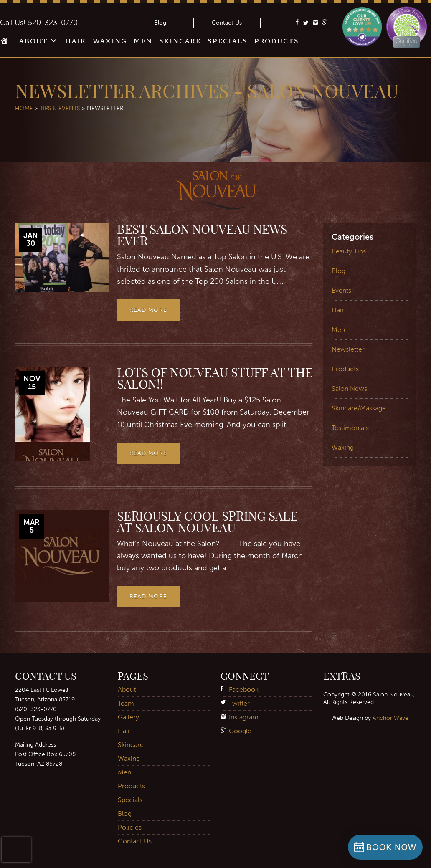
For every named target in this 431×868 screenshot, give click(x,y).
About (33, 41)
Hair (76, 41)
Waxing (110, 41)
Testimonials (350, 428)
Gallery (128, 717)
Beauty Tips (349, 251)
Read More (148, 310)
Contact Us (227, 23)
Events (341, 290)
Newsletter (348, 349)
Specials (228, 41)
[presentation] (16, 850)
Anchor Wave (390, 718)
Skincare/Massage (359, 408)
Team (126, 703)
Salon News (349, 388)
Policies (130, 827)
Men (143, 41)
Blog (160, 23)
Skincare (180, 41)
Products (277, 41)
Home (6, 44)
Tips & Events (60, 108)
